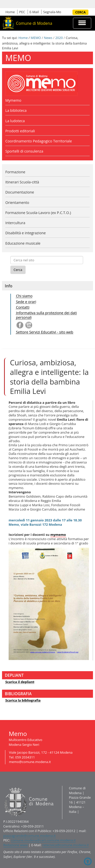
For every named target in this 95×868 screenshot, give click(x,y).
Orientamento (17, 203)
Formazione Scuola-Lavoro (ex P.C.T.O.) (38, 213)
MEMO (36, 38)
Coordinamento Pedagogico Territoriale (39, 141)
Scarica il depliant (20, 682)
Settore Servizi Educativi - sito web (45, 332)
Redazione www (16, 845)
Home (10, 12)
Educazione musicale (23, 243)
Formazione (15, 172)
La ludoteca (15, 121)
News (48, 38)
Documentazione (20, 192)
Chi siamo (24, 296)
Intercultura (15, 223)
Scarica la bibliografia (23, 700)
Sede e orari (26, 302)
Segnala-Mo (52, 12)
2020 (59, 38)
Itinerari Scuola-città (22, 182)
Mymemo (13, 100)
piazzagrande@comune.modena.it (30, 836)
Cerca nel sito (71, 12)
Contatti (23, 307)
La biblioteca (16, 110)
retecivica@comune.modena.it (65, 845)
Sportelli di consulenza (24, 151)
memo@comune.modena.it (30, 762)
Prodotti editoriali (20, 131)
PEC (22, 12)
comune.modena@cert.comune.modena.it (43, 840)
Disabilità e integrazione (26, 233)
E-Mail (34, 12)
